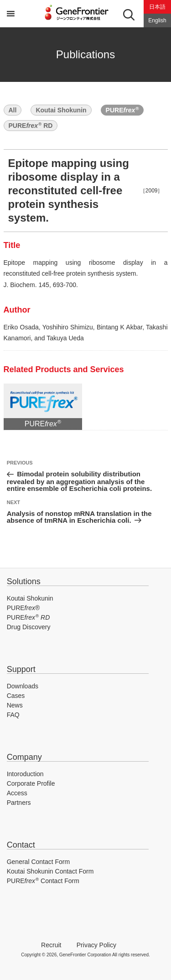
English (157, 20)
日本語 (157, 7)
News (15, 705)
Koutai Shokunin (61, 110)
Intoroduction (25, 774)
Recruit (51, 945)
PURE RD (31, 125)
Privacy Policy (96, 945)
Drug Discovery (29, 627)
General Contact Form (39, 862)
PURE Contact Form (43, 881)
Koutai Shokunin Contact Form (50, 871)
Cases (16, 696)
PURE (122, 110)
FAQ (13, 715)
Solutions (24, 581)
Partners (19, 803)
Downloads (23, 686)
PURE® (23, 608)
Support (21, 669)
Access (17, 793)
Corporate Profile (31, 783)
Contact (21, 845)
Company (24, 757)
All (13, 110)
